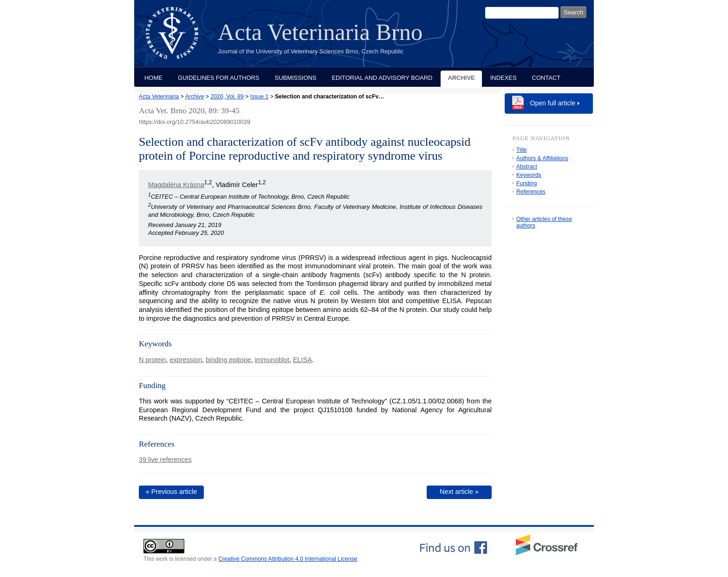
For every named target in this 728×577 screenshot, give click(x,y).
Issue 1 (259, 97)
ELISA (302, 360)
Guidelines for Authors (219, 78)
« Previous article (171, 492)
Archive (461, 78)
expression (186, 360)
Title (522, 150)
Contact (546, 78)
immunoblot (272, 360)
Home (153, 78)
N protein (152, 360)
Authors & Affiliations (542, 158)
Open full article (553, 103)
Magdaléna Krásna (176, 185)
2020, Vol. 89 (227, 97)
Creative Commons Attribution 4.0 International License (288, 559)
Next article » (459, 492)
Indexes (504, 78)
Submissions (296, 78)
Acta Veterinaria (159, 97)
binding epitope (228, 360)
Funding (526, 183)
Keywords (529, 175)
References (531, 192)
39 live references (165, 460)
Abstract (527, 167)
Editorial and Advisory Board (382, 78)
